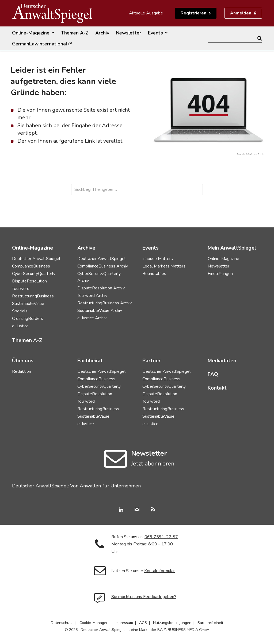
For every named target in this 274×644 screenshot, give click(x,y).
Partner (151, 361)
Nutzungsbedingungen (172, 623)
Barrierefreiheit (210, 623)
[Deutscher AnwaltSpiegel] (52, 13)
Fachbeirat (90, 361)
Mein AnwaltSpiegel (232, 248)
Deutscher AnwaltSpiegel (36, 259)
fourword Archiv (92, 296)
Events (151, 248)
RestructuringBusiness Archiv (104, 303)
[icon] (115, 465)
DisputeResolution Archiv (101, 288)
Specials (20, 311)
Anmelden (241, 13)
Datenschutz (62, 623)
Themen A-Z (27, 340)
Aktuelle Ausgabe (146, 13)
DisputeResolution (29, 281)
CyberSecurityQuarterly (34, 274)
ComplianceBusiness (31, 266)
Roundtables (154, 274)
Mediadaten (222, 361)
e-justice (150, 424)
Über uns (23, 361)
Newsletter (218, 266)
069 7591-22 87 (161, 537)
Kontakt (217, 388)
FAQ (213, 374)
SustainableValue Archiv (100, 311)
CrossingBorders (28, 319)
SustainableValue (28, 304)
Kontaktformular (159, 571)
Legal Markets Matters (164, 266)
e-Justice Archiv (92, 318)
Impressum (124, 623)
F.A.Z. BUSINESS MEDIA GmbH (183, 630)
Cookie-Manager (94, 623)
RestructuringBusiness (33, 296)
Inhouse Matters (158, 259)
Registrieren (193, 13)
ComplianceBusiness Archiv (103, 266)
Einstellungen (220, 274)
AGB (143, 623)
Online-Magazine (223, 259)
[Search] (260, 38)
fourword (21, 289)
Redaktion (22, 371)
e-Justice (20, 326)
